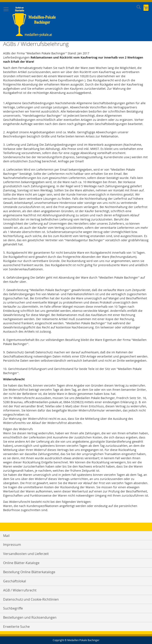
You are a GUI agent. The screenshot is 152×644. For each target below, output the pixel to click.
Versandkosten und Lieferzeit (26, 554)
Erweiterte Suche (16, 627)
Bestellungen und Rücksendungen (30, 617)
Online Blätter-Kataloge (21, 563)
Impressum (12, 545)
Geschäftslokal (15, 581)
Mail (6, 536)
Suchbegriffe (13, 608)
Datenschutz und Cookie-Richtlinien (31, 599)
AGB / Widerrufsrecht (20, 590)
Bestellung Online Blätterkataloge (29, 572)
